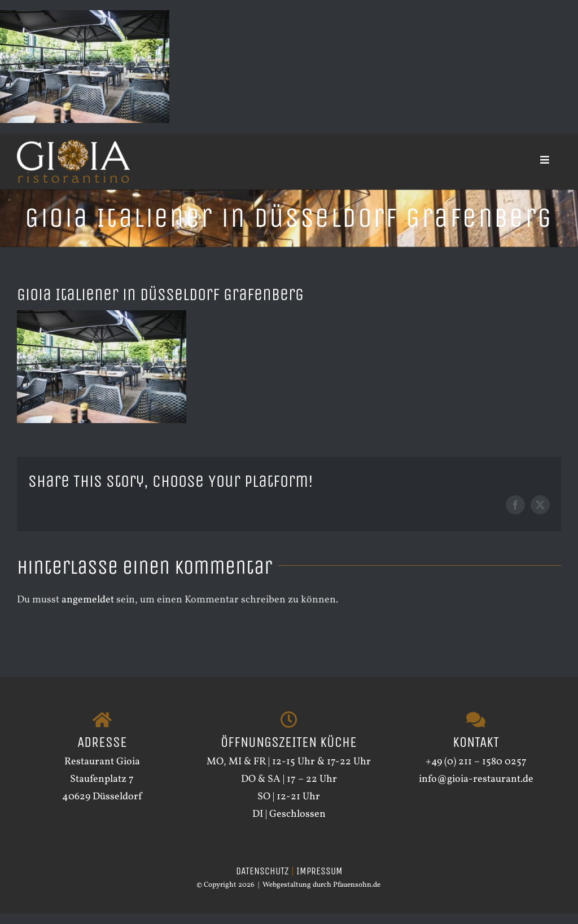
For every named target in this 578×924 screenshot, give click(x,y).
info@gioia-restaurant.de (476, 779)
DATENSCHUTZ (262, 871)
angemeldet (88, 600)
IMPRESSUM (319, 871)
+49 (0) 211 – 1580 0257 (476, 762)
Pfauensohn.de (357, 885)
